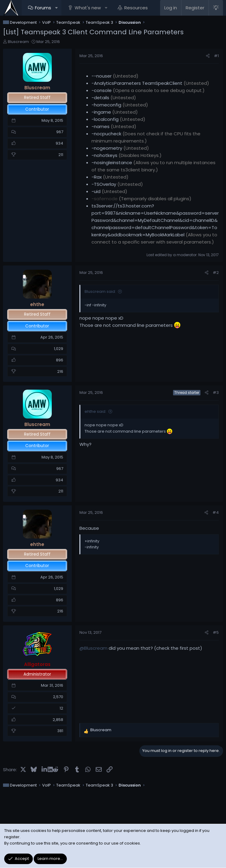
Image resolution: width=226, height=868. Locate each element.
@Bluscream (93, 648)
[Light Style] (216, 8)
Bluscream (18, 42)
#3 (216, 393)
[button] (56, 8)
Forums (43, 8)
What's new (88, 8)
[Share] (208, 56)
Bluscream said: (100, 291)
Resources (136, 8)
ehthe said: (95, 411)
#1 (216, 56)
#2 (216, 273)
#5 (216, 632)
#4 (216, 512)
